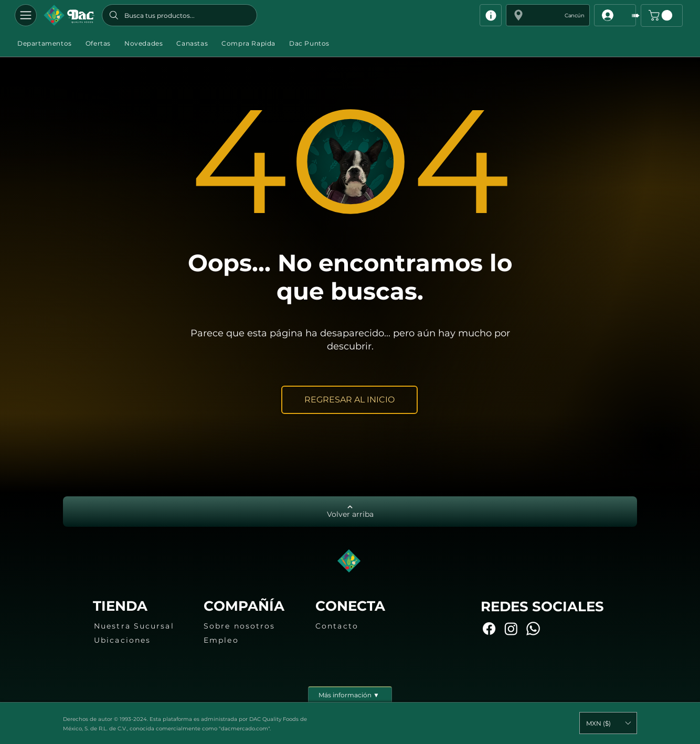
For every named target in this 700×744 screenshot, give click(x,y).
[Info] (491, 15)
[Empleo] (250, 640)
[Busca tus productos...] (179, 15)
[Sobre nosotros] (250, 626)
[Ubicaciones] (141, 640)
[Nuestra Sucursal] (141, 626)
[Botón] (69, 15)
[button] (548, 15)
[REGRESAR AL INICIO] (349, 400)
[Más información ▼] (350, 694)
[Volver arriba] (350, 512)
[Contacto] (362, 626)
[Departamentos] (26, 15)
